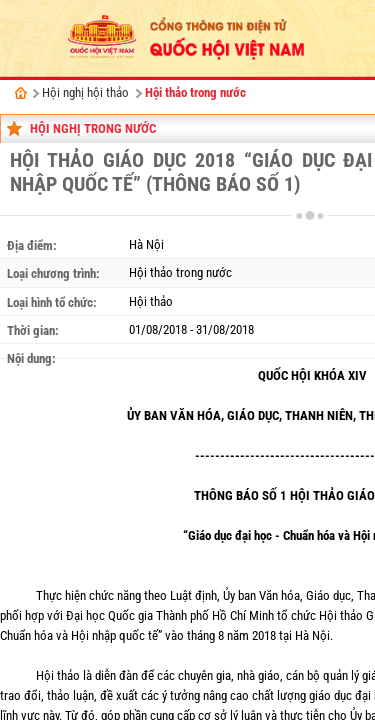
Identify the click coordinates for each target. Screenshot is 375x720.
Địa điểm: (32, 245)
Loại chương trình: (53, 273)
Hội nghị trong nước (93, 128)
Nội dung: (31, 358)
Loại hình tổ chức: (52, 302)
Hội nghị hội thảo (85, 92)
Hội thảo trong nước (195, 92)
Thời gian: (33, 330)
